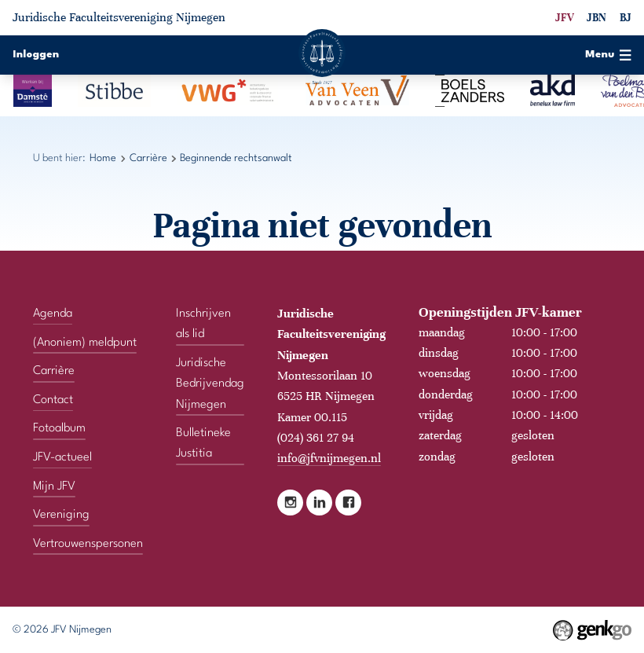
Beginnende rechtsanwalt (236, 158)
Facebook (348, 503)
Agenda (53, 314)
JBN (596, 18)
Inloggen (36, 55)
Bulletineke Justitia (203, 443)
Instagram (290, 503)
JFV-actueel (62, 457)
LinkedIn (319, 503)
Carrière (148, 158)
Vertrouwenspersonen (88, 544)
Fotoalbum (59, 428)
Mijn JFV (54, 486)
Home (103, 158)
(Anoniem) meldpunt (85, 342)
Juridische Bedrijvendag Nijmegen (210, 384)
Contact (53, 400)
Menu (608, 55)
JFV (565, 18)
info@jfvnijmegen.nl (329, 458)
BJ (626, 18)
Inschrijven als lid (203, 324)
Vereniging (61, 515)
